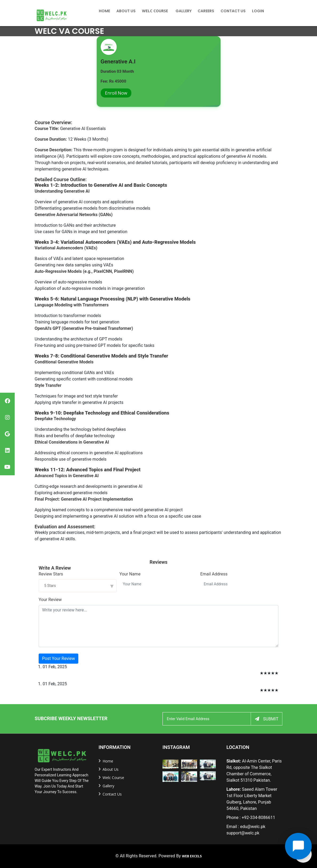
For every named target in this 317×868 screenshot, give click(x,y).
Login (258, 11)
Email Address (214, 574)
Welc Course (155, 11)
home (104, 11)
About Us (126, 11)
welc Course (113, 778)
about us (111, 769)
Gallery (184, 11)
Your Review (50, 600)
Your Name (130, 574)
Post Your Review (58, 658)
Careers (206, 11)
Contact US (233, 11)
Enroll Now (116, 93)
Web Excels (192, 856)
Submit (267, 719)
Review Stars (51, 574)
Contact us (112, 794)
